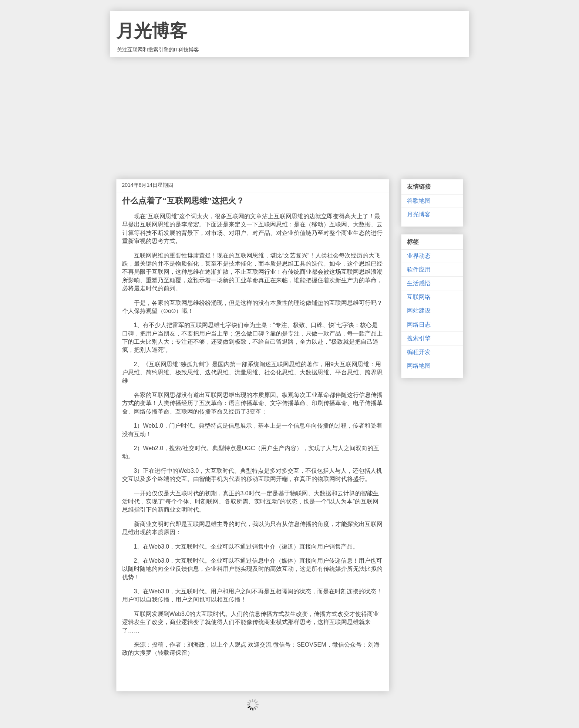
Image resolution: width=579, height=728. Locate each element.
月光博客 (152, 31)
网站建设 (419, 311)
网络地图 (419, 366)
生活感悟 (419, 283)
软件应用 (419, 269)
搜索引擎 (419, 338)
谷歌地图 (419, 201)
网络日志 (419, 325)
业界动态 (419, 256)
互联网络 (419, 297)
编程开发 (419, 352)
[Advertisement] (290, 112)
